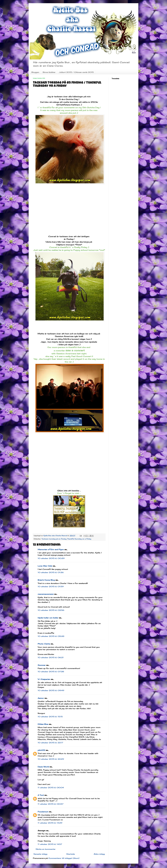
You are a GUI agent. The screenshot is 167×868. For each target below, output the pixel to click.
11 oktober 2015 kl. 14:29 (50, 823)
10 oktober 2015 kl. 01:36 (51, 572)
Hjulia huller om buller (48, 618)
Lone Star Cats (45, 566)
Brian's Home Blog (46, 580)
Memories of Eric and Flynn (51, 549)
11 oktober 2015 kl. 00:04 (51, 788)
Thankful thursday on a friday (79, 539)
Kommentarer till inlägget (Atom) (64, 858)
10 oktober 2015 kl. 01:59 (51, 586)
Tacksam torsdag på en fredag (54, 539)
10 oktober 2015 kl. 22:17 (50, 743)
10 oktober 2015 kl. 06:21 (51, 657)
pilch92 (41, 750)
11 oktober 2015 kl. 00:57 (51, 804)
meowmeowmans (46, 594)
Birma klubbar (49, 72)
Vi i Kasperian (44, 679)
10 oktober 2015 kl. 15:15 (50, 717)
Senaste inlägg (40, 854)
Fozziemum (43, 812)
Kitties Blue (43, 724)
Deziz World (43, 767)
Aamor (41, 698)
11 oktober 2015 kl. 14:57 (50, 844)
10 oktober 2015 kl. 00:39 (51, 558)
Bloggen (35, 72)
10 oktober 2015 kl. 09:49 (51, 690)
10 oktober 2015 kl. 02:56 (51, 610)
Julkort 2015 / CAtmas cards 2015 (76, 72)
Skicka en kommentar (46, 849)
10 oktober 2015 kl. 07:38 (51, 672)
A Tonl (41, 795)
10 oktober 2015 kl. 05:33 (51, 636)
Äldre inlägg (99, 854)
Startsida (71, 854)
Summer (42, 665)
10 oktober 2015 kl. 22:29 (51, 759)
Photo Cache (44, 644)
